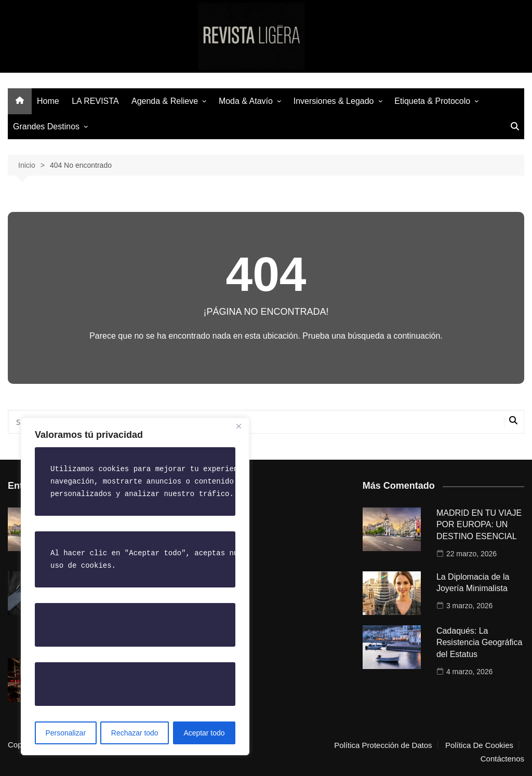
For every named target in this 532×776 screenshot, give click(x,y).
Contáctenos (502, 759)
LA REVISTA (95, 101)
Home (48, 101)
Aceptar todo (204, 733)
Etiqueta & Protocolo (432, 101)
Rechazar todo (135, 733)
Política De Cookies (479, 745)
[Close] (238, 426)
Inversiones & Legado (334, 101)
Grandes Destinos (46, 126)
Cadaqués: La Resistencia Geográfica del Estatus (479, 643)
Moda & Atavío (246, 101)
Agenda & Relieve (165, 101)
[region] (135, 586)
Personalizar (65, 733)
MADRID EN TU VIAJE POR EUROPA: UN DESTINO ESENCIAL (479, 525)
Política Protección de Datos (383, 745)
